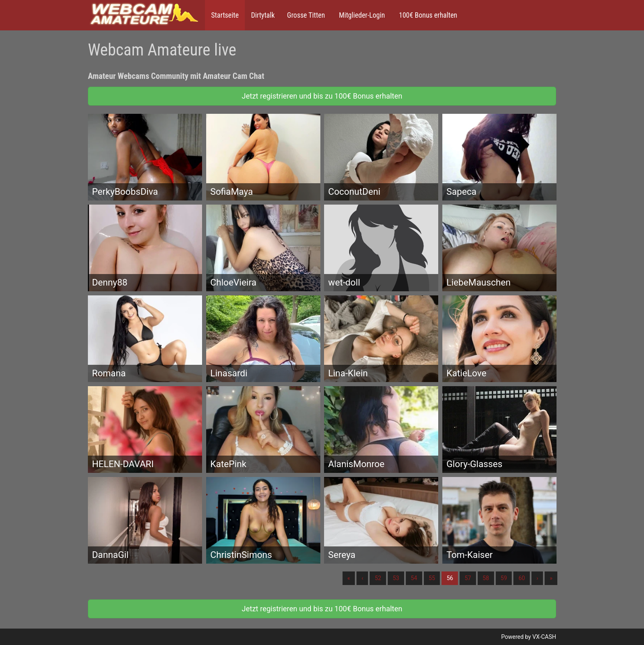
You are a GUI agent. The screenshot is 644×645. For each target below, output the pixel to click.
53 (396, 578)
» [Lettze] (551, 578)
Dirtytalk (263, 15)
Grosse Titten (306, 15)
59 (504, 578)
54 (414, 578)
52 (378, 578)
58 (486, 578)
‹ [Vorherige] (362, 578)
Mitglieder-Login (361, 15)
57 (468, 578)
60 (522, 578)
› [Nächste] (537, 578)
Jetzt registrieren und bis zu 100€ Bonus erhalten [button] (322, 96)
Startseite (225, 15)
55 (432, 578)
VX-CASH (544, 637)
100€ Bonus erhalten (427, 15)
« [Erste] (349, 578)
